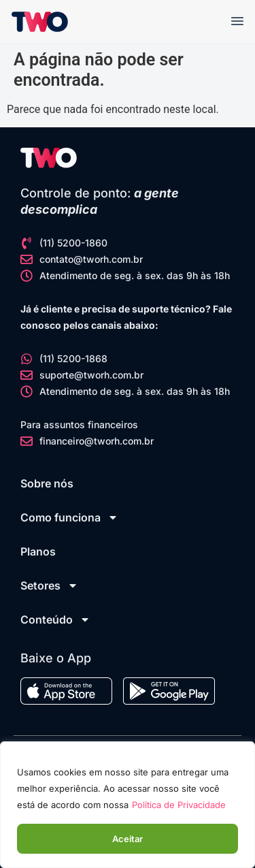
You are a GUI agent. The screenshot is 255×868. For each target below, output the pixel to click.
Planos (38, 551)
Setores (49, 585)
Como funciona (69, 517)
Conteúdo (55, 620)
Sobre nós (47, 483)
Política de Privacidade (179, 805)
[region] (128, 805)
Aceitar (128, 839)
